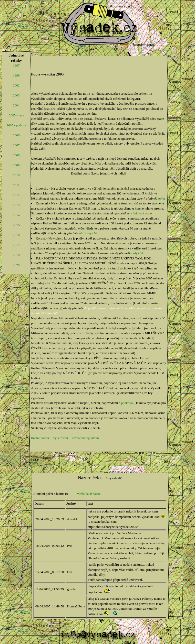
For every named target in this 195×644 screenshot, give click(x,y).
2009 (16, 165)
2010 (16, 175)
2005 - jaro (16, 115)
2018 (16, 255)
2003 (16, 95)
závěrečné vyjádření (86, 438)
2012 (16, 195)
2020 (16, 265)
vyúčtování (61, 438)
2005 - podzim (16, 125)
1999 (16, 75)
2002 (16, 85)
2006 (16, 135)
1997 (16, 65)
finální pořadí (40, 438)
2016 (16, 235)
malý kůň (137, 253)
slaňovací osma (142, 213)
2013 (16, 205)
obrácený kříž (88, 233)
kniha (161, 198)
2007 (16, 145)
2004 (16, 105)
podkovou (128, 403)
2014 (16, 215)
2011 (16, 185)
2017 (16, 245)
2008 (16, 155)
